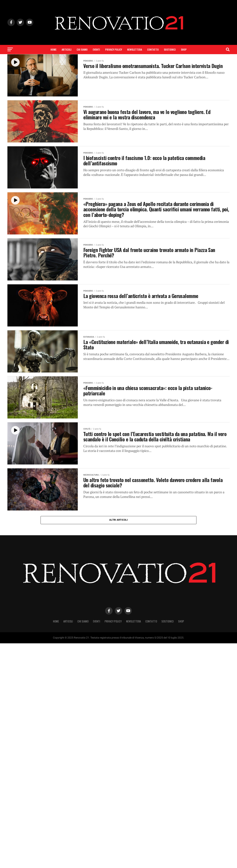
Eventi (96, 49)
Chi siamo (82, 49)
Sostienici (170, 49)
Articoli (67, 49)
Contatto (153, 49)
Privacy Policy (114, 49)
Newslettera (135, 49)
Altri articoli (118, 520)
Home (54, 49)
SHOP (184, 49)
